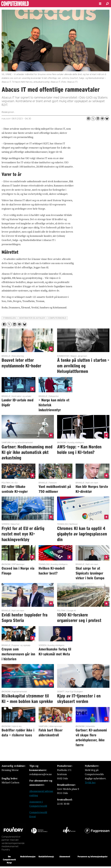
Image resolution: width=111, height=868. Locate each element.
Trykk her (90, 782)
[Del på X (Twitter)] (93, 119)
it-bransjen (9, 318)
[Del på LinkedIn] (98, 119)
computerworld (57, 318)
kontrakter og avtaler (32, 318)
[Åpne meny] (100, 4)
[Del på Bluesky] (107, 119)
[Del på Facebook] (88, 119)
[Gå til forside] (47, 4)
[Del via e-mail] (102, 119)
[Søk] (107, 4)
